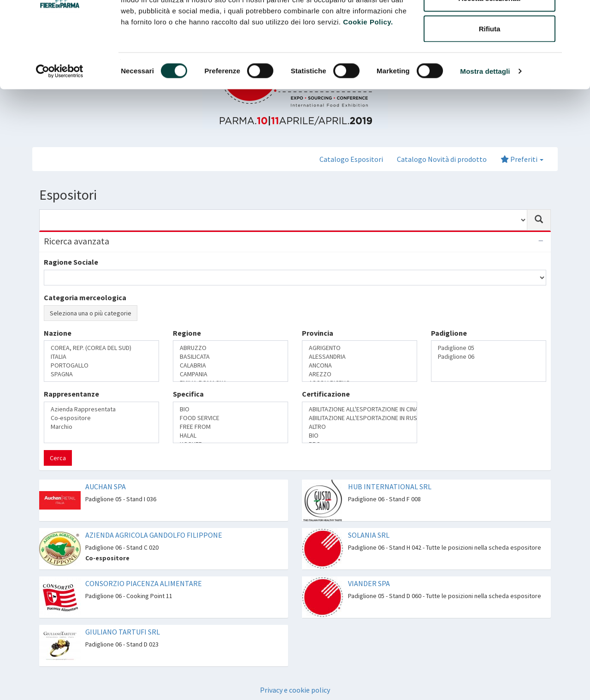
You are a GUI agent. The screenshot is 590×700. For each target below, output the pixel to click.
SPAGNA (101, 374)
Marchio (101, 427)
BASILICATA (230, 357)
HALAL (230, 436)
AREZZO (360, 374)
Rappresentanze (71, 394)
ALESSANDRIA (360, 357)
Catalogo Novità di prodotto (442, 159)
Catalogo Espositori (351, 159)
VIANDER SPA (369, 583)
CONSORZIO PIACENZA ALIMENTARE (144, 583)
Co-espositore (101, 418)
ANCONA (360, 365)
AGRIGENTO (360, 348)
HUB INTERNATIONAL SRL (390, 486)
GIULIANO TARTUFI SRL (123, 632)
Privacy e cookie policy (295, 690)
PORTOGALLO (101, 365)
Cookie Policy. (368, 78)
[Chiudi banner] (576, 14)
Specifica (188, 394)
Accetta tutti (490, 24)
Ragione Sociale (71, 262)
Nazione (58, 333)
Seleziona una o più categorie (91, 313)
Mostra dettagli (485, 127)
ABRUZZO (230, 348)
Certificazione (326, 394)
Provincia (318, 333)
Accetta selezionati (489, 55)
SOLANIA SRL (369, 535)
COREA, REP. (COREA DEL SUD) (101, 348)
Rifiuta (490, 85)
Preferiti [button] (522, 159)
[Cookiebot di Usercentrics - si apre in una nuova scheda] (60, 127)
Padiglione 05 (489, 348)
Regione (187, 333)
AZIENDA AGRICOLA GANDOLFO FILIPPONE (154, 535)
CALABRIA (230, 365)
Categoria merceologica (85, 297)
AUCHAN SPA (106, 486)
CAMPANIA (230, 374)
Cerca (58, 458)
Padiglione (449, 333)
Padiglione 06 (489, 357)
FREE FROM (230, 427)
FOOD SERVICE (230, 418)
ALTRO (360, 427)
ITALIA (101, 357)
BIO (230, 409)
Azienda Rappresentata (101, 409)
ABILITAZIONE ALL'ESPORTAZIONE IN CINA (360, 409)
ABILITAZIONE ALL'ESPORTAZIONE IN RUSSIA (360, 418)
